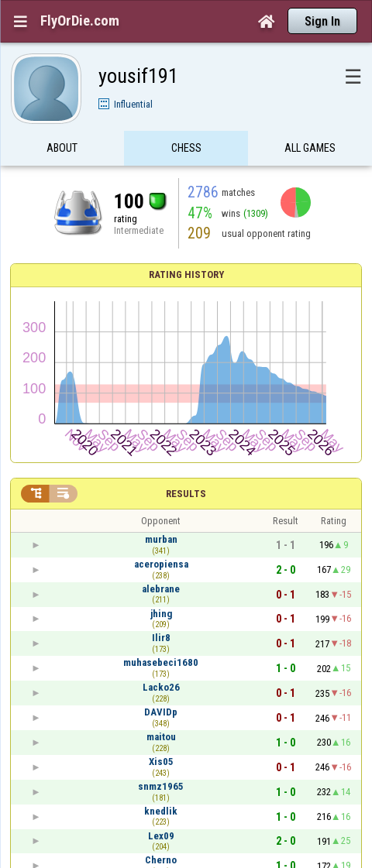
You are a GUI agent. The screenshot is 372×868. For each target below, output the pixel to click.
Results (186, 494)
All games (310, 149)
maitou (161, 737)
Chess (186, 149)
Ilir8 (161, 638)
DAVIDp (161, 712)
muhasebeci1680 (161, 662)
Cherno (161, 860)
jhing (161, 614)
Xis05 (161, 762)
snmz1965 (161, 786)
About (62, 149)
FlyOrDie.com (80, 21)
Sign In (322, 21)
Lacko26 (161, 687)
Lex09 (161, 836)
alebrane (161, 589)
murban (161, 539)
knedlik (161, 811)
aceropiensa (161, 564)
